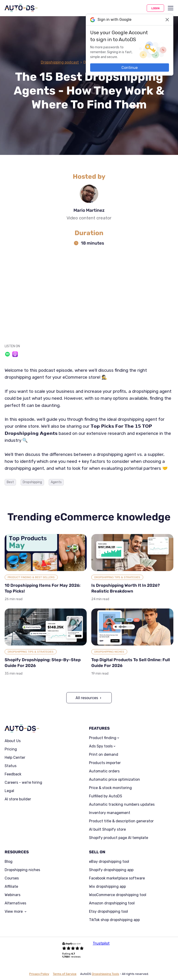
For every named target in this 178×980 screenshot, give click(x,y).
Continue (130, 68)
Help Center (15, 758)
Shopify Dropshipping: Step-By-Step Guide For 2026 (43, 663)
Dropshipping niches (22, 870)
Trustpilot (101, 943)
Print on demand (104, 755)
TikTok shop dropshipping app (114, 920)
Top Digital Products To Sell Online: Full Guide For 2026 (131, 663)
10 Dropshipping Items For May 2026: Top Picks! (43, 588)
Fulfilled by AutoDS (106, 796)
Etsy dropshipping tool (108, 912)
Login (155, 8)
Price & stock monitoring (110, 788)
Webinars (13, 895)
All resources (87, 698)
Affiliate (11, 887)
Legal (9, 791)
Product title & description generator (121, 821)
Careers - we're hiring (23, 783)
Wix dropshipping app (107, 887)
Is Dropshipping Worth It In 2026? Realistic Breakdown (126, 588)
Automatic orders (104, 771)
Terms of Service (65, 974)
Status (11, 766)
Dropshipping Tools (105, 974)
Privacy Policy (39, 974)
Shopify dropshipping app (111, 870)
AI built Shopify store (107, 829)
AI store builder (18, 799)
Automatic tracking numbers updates (122, 805)
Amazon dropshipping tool (112, 903)
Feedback (13, 774)
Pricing (11, 749)
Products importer (105, 763)
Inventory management (110, 813)
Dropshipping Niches (109, 652)
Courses (12, 878)
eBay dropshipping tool (109, 862)
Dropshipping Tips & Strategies (117, 577)
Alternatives (15, 903)
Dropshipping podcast (60, 62)
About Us (13, 741)
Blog (9, 862)
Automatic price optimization (114, 780)
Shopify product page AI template (119, 838)
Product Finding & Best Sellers (31, 577)
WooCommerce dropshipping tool (118, 895)
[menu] (171, 8)
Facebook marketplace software (117, 878)
